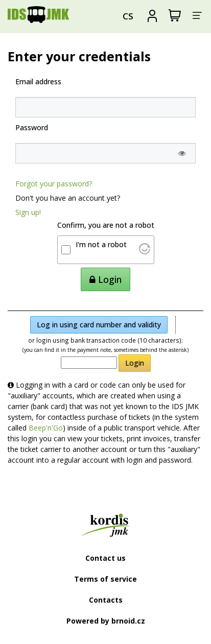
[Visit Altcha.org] (145, 252)
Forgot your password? (54, 184)
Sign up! (28, 212)
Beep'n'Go (46, 428)
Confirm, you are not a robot (106, 225)
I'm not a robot (101, 244)
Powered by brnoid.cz (106, 621)
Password (32, 127)
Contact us (105, 558)
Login (135, 363)
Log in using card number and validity (99, 325)
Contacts (106, 600)
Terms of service (105, 579)
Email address (38, 81)
